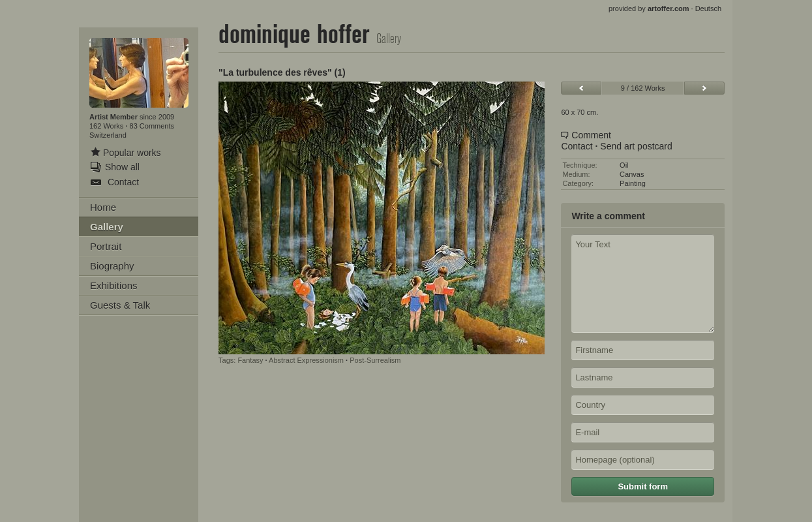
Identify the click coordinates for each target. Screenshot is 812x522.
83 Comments (152, 126)
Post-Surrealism (375, 360)
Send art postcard (636, 146)
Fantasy (250, 360)
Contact (577, 146)
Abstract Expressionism (306, 360)
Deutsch (708, 8)
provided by (649, 8)
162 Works (107, 126)
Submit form (643, 486)
